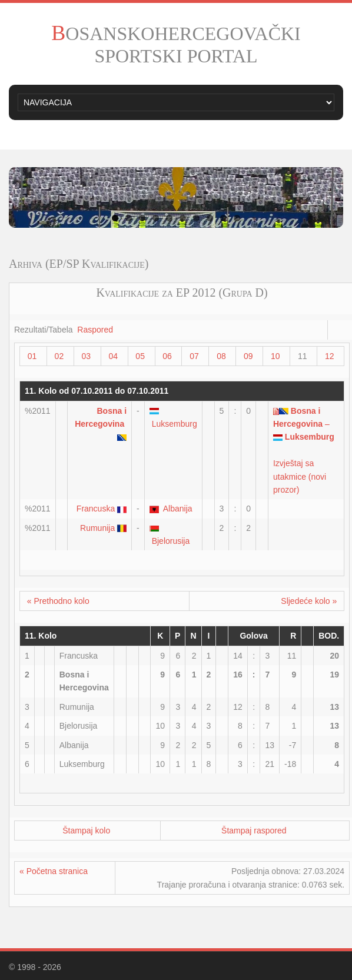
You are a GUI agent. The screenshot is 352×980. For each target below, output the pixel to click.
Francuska (96, 509)
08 (221, 356)
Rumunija (97, 528)
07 (194, 356)
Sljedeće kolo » (309, 601)
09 (248, 356)
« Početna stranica (54, 871)
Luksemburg (175, 424)
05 (140, 356)
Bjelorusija (171, 541)
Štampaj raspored (254, 830)
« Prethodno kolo (58, 601)
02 (59, 356)
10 (237, 218)
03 (87, 356)
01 (32, 356)
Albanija (178, 509)
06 (167, 356)
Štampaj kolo (86, 830)
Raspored (95, 330)
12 (330, 356)
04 (113, 356)
